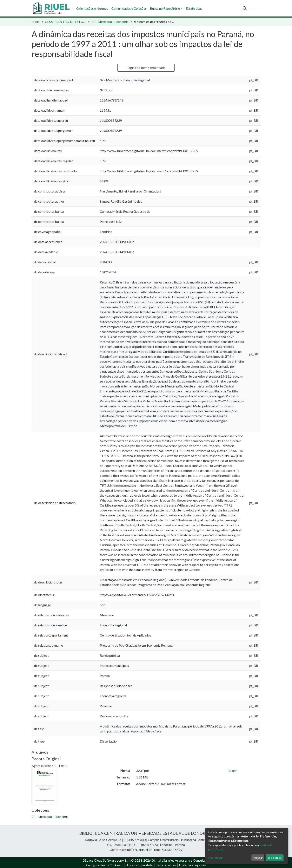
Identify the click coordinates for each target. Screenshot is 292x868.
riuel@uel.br (143, 850)
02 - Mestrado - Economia (110, 22)
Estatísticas (194, 8)
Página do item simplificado (146, 68)
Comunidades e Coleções (129, 8)
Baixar (232, 771)
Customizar (216, 858)
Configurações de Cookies (103, 865)
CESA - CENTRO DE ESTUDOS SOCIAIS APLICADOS (66, 22)
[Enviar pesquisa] (245, 8)
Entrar (253, 8)
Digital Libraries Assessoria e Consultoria (180, 860)
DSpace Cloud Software (99, 860)
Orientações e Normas (92, 8)
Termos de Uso (166, 865)
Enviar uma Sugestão (193, 865)
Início (36, 22)
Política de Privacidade (138, 865)
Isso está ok (274, 858)
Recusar (258, 858)
